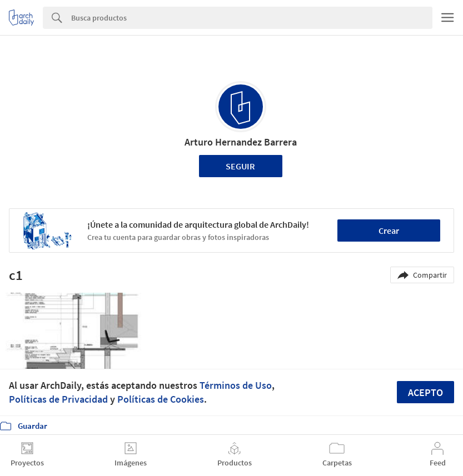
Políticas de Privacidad (58, 399)
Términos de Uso (236, 385)
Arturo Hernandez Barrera (241, 142)
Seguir (240, 166)
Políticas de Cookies (161, 399)
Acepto (425, 392)
